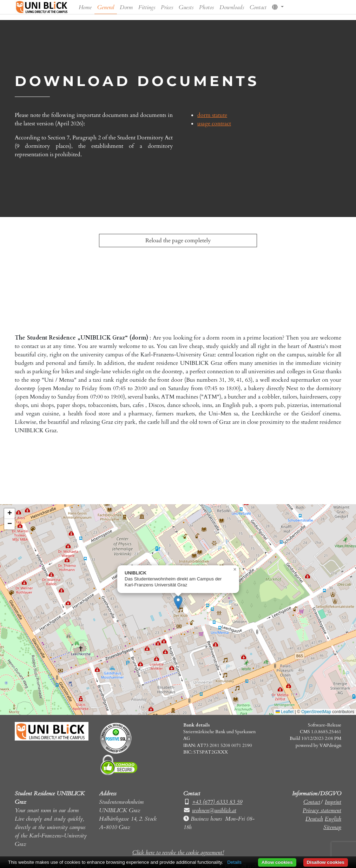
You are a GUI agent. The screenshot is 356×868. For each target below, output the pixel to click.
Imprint (333, 802)
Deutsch (314, 819)
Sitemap (332, 827)
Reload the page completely (178, 241)
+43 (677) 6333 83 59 (217, 802)
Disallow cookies (326, 862)
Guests (186, 7)
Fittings (147, 7)
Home (85, 7)
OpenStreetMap (316, 712)
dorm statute (212, 115)
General (106, 7)
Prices (167, 7)
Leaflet (285, 712)
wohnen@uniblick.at (214, 810)
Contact (258, 7)
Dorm (126, 7)
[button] (278, 6)
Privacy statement (322, 810)
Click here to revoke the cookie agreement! (178, 853)
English (333, 819)
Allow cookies (277, 862)
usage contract (214, 124)
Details (234, 862)
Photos (206, 7)
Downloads (232, 7)
